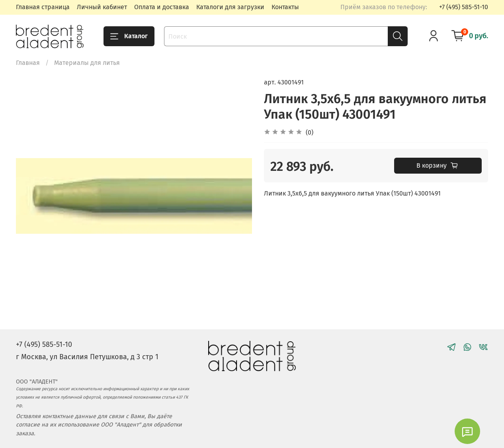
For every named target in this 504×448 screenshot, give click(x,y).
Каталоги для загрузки (230, 7)
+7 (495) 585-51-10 (464, 7)
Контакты (285, 7)
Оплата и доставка (162, 7)
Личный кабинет (102, 7)
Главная (28, 63)
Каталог (129, 36)
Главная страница (43, 7)
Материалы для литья (87, 63)
